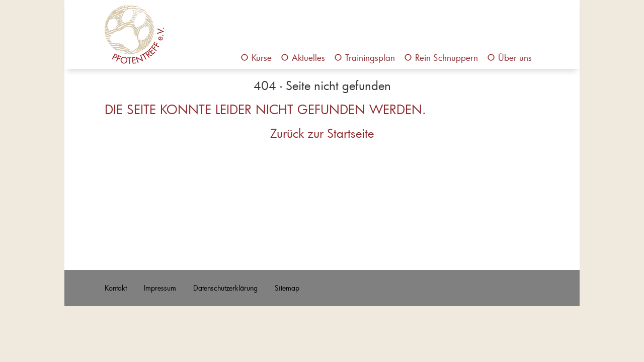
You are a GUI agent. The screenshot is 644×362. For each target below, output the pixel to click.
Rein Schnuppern (447, 58)
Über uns (515, 58)
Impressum (160, 288)
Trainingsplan (370, 58)
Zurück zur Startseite (322, 133)
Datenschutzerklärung (225, 288)
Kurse (262, 58)
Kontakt (116, 288)
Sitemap (287, 288)
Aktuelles (308, 58)
